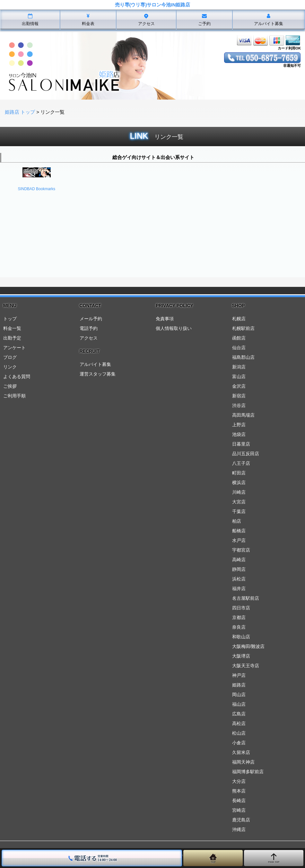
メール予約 (91, 319)
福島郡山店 (243, 357)
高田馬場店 (243, 415)
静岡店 (239, 569)
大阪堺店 (241, 656)
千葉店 (239, 511)
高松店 (239, 723)
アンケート (14, 348)
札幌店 (239, 319)
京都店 (239, 617)
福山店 (239, 704)
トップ (10, 319)
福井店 (239, 589)
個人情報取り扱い (174, 328)
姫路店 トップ (20, 112)
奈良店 (239, 627)
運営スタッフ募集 (98, 374)
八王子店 (241, 463)
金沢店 (239, 386)
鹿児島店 (241, 820)
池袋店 (239, 434)
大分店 (239, 781)
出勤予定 (12, 338)
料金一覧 (12, 328)
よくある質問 (17, 376)
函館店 (239, 338)
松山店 (239, 733)
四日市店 (241, 608)
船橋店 (239, 531)
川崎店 (239, 492)
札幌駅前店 (243, 328)
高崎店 (239, 560)
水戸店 (239, 540)
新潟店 (239, 367)
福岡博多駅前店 (248, 772)
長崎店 (239, 801)
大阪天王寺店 (246, 666)
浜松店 (239, 579)
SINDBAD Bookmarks (36, 189)
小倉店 (239, 743)
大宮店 (239, 502)
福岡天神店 (243, 762)
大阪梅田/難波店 (248, 646)
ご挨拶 (10, 386)
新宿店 (239, 396)
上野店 (239, 425)
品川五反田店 (246, 454)
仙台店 (239, 348)
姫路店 (239, 685)
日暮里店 (241, 444)
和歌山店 (241, 637)
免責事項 (165, 319)
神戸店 (239, 675)
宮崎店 (239, 810)
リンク (10, 367)
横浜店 (239, 483)
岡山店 (239, 695)
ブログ (10, 357)
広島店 (239, 714)
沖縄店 (239, 829)
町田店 (239, 473)
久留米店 (241, 752)
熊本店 (239, 791)
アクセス (89, 338)
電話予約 (89, 328)
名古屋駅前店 (246, 598)
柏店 (237, 521)
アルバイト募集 (95, 364)
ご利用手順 (14, 396)
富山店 (239, 376)
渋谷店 (239, 405)
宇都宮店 (241, 550)
